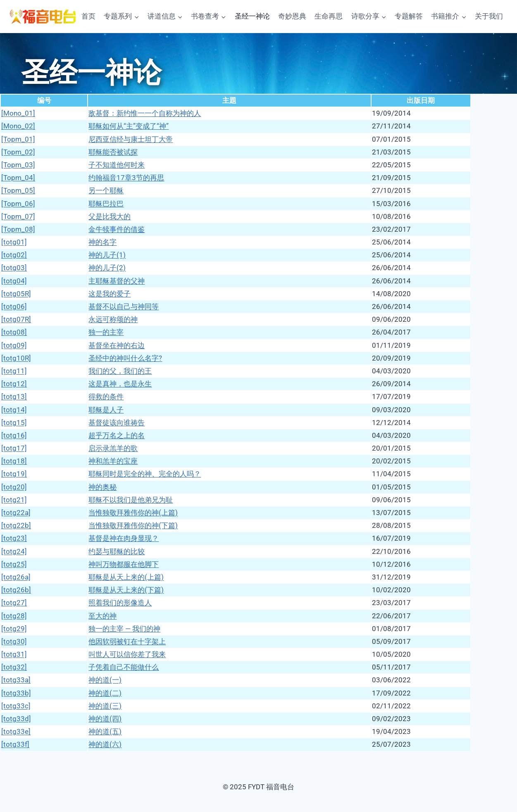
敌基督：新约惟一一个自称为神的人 (145, 113)
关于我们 (489, 16)
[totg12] (14, 384)
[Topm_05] (18, 190)
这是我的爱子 (110, 294)
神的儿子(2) (107, 268)
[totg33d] (16, 719)
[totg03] (14, 268)
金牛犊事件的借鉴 (117, 229)
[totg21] (14, 500)
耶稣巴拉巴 (106, 204)
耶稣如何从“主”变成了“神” (129, 126)
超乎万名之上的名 (117, 435)
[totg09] (14, 345)
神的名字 (102, 242)
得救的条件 (106, 397)
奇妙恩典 (292, 16)
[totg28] (14, 616)
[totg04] (14, 281)
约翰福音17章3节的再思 (126, 178)
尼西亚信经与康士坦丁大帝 (131, 139)
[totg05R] (16, 294)
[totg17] (14, 448)
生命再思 (329, 16)
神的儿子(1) (107, 255)
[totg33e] (16, 731)
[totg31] (14, 654)
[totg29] (14, 629)
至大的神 (102, 616)
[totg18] (14, 461)
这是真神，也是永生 (120, 384)
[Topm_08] (18, 229)
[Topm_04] (18, 178)
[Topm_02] (18, 152)
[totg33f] (15, 744)
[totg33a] (16, 680)
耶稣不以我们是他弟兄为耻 (131, 500)
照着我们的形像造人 (120, 603)
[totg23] (14, 538)
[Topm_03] (18, 165)
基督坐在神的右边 (117, 345)
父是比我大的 (110, 216)
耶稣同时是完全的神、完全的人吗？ (145, 474)
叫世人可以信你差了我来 (127, 654)
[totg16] (14, 435)
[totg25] (14, 564)
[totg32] (14, 667)
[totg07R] (16, 319)
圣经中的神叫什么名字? (125, 358)
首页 (88, 16)
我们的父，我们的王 (120, 371)
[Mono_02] (18, 126)
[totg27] (14, 603)
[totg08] (14, 332)
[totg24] (14, 551)
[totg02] (14, 255)
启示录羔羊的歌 (113, 448)
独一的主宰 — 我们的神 (124, 629)
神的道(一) (105, 680)
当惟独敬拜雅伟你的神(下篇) (133, 525)
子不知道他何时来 (117, 165)
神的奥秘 (102, 487)
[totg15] (14, 423)
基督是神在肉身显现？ (124, 538)
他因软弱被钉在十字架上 (127, 641)
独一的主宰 (106, 332)
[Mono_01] (18, 113)
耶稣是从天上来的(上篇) (126, 577)
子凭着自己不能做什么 (124, 667)
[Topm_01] (18, 139)
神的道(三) (105, 706)
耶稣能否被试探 (113, 152)
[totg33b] (16, 693)
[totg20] (14, 487)
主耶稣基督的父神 (117, 281)
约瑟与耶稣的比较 (117, 551)
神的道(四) (105, 719)
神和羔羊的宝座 (113, 461)
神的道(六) (105, 744)
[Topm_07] (18, 216)
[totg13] (14, 397)
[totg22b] (16, 525)
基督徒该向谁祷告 (117, 423)
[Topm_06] (18, 204)
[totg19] (14, 474)
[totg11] (14, 371)
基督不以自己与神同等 (124, 306)
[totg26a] (16, 577)
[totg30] (14, 641)
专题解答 (409, 16)
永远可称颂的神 (113, 319)
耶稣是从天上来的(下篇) (126, 590)
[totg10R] (16, 358)
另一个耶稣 (106, 190)
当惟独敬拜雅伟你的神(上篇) (133, 513)
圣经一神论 (252, 16)
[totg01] (14, 242)
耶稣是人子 (106, 410)
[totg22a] (16, 513)
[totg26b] (16, 590)
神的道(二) (105, 693)
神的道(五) (105, 731)
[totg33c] (16, 706)
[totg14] (14, 410)
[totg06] (14, 306)
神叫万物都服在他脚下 (124, 564)
